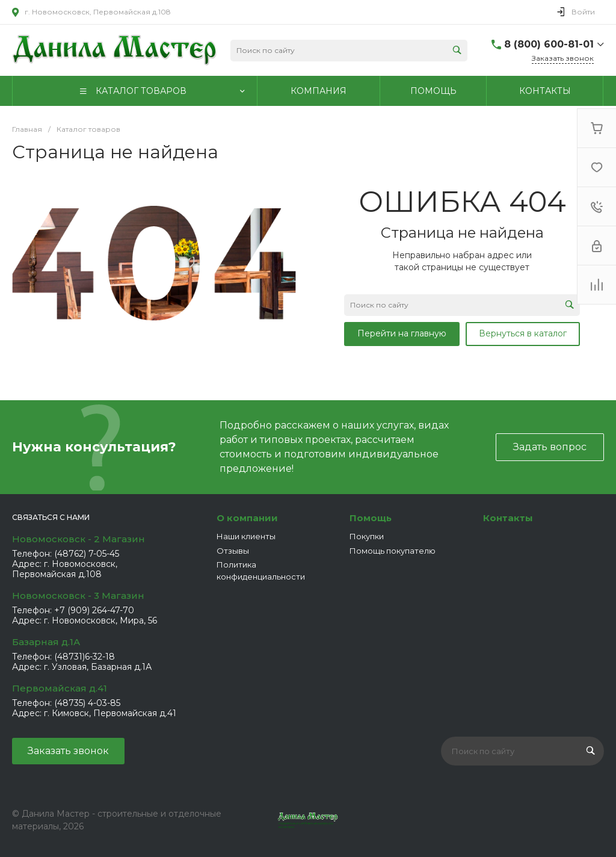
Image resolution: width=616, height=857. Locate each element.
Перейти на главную (402, 333)
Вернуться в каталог (523, 333)
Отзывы (233, 551)
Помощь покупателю (393, 551)
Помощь (371, 518)
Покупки (367, 536)
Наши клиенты (246, 536)
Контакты (508, 518)
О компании (247, 518)
